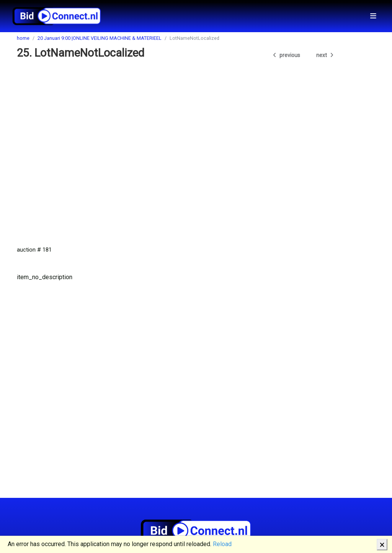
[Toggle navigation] (373, 16)
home (23, 38)
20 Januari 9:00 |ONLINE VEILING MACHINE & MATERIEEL (100, 38)
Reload (222, 544)
